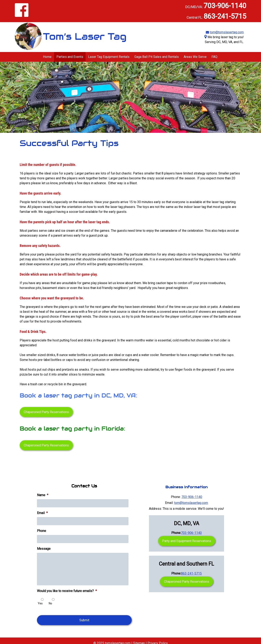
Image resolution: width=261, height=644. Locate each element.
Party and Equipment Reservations (187, 541)
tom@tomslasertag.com (227, 32)
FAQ (214, 57)
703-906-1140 (225, 6)
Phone (42, 531)
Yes (40, 603)
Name (43, 495)
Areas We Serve (195, 57)
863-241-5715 (225, 16)
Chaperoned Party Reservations (46, 412)
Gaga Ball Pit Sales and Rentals (157, 57)
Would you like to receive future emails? (67, 591)
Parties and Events (70, 57)
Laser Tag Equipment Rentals (109, 57)
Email (42, 513)
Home (47, 57)
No (50, 603)
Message (44, 549)
